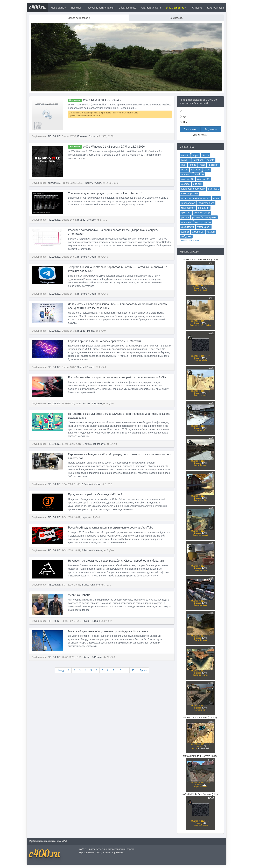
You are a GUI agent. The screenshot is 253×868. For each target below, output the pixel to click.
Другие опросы (201, 135)
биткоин (198, 201)
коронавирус (192, 214)
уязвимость (203, 230)
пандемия (203, 217)
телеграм (191, 227)
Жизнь (81, 381)
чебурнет (191, 237)
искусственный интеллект (197, 211)
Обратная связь (127, 8)
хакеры (208, 233)
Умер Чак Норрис (79, 609)
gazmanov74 (55, 197)
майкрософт (192, 217)
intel (189, 188)
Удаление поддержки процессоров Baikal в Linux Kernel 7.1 (106, 207)
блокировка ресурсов (195, 204)
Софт (92, 136)
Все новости (177, 18)
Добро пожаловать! (79, 18)
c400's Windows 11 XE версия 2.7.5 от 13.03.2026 (106, 160)
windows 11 (202, 198)
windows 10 (192, 198)
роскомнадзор (201, 220)
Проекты (76, 8)
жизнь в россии (193, 208)
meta (202, 188)
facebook (199, 185)
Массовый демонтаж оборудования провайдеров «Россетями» (108, 645)
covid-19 (191, 185)
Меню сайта (58, 8)
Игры (84, 531)
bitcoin (204, 182)
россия (190, 224)
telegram (197, 191)
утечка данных (202, 227)
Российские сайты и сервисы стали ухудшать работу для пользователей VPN (117, 391)
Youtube (98, 564)
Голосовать (190, 129)
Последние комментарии (100, 8)
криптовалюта (204, 214)
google (207, 185)
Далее (143, 670)
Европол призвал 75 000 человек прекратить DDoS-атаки (104, 355)
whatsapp (191, 195)
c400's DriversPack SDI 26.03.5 (95, 100)
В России (82, 271)
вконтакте (209, 204)
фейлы (190, 233)
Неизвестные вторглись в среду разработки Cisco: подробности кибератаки (116, 575)
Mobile (93, 271)
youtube (190, 201)
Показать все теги (193, 239)
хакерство (199, 233)
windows (200, 195)
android (190, 182)
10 (120, 670)
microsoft (209, 188)
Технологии (99, 458)
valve (205, 191)
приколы (191, 220)
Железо (92, 234)
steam (190, 191)
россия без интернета (203, 224)
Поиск (197, 8)
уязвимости (192, 230)
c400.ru (37, 8)
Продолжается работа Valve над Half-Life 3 (95, 508)
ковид (211, 211)
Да (184, 117)
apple (197, 182)
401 (134, 670)
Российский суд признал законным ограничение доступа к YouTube (111, 542)
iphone (195, 188)
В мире (81, 234)
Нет (185, 122)
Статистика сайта (151, 8)
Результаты (211, 129)
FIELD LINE (54, 136)
